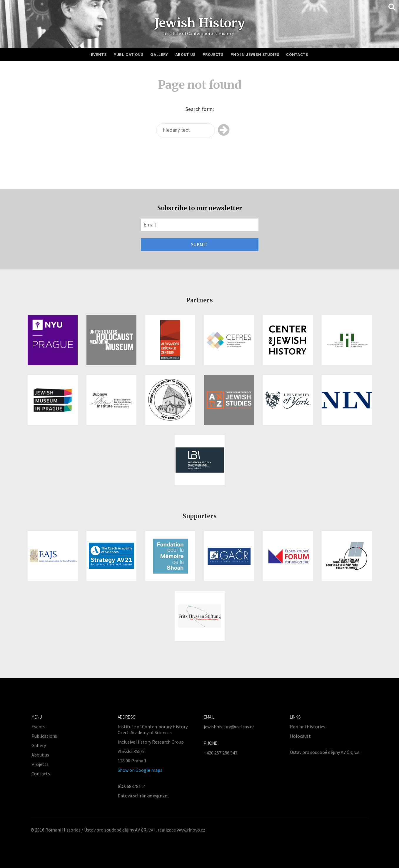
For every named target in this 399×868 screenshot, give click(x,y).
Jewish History (200, 23)
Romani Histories (308, 727)
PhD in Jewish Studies (255, 55)
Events (99, 55)
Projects (213, 55)
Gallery (159, 55)
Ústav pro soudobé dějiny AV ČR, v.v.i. (326, 752)
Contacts (297, 55)
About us (185, 55)
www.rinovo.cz (191, 830)
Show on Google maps (140, 770)
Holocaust (300, 736)
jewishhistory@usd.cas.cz (229, 727)
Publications (128, 55)
